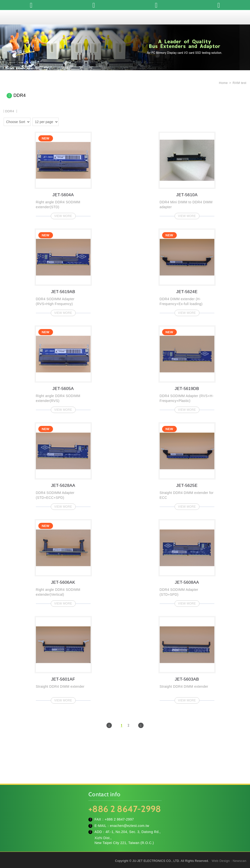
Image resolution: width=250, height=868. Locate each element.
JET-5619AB (63, 271)
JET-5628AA (63, 465)
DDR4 (10, 111)
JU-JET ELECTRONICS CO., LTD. (125, 17)
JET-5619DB (187, 368)
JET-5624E (187, 271)
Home (223, 83)
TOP (240, 842)
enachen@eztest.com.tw (130, 826)
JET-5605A (63, 368)
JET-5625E (187, 465)
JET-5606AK (63, 561)
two (63, 121)
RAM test (240, 83)
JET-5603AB (187, 658)
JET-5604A (63, 174)
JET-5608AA (187, 561)
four (71, 121)
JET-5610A (187, 174)
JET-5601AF (63, 658)
